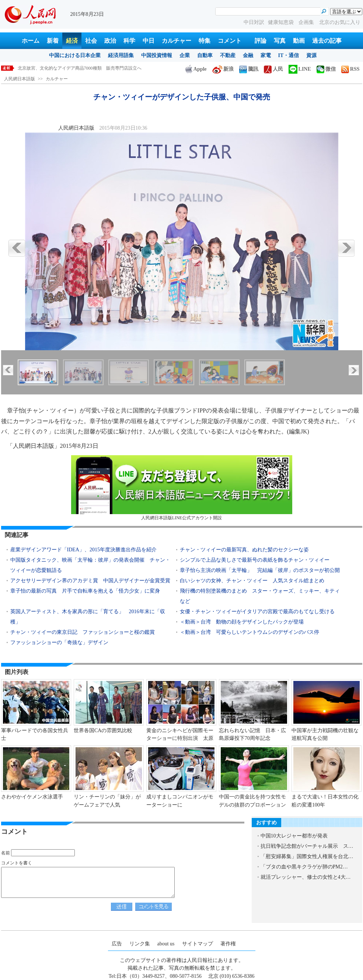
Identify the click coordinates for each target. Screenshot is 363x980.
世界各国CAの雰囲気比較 (103, 730)
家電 (266, 55)
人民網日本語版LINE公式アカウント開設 (182, 488)
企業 (185, 55)
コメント (230, 41)
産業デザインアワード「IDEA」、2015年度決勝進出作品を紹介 (83, 550)
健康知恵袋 (282, 22)
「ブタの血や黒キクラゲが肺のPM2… (304, 867)
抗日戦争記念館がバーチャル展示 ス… (307, 846)
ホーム (31, 41)
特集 (205, 41)
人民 (273, 69)
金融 (248, 55)
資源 (311, 55)
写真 (280, 41)
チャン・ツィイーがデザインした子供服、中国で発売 (71, 68)
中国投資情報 (157, 55)
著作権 (228, 944)
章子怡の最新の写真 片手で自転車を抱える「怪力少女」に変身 (85, 591)
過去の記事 (327, 41)
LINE (300, 69)
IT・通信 (289, 55)
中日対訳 (254, 22)
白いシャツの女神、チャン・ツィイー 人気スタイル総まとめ (252, 581)
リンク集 (140, 944)
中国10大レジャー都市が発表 (294, 836)
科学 (129, 41)
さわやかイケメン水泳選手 (32, 797)
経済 (72, 41)
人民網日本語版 (20, 79)
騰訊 (249, 69)
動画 (299, 41)
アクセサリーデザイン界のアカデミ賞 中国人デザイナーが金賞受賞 (90, 581)
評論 (261, 41)
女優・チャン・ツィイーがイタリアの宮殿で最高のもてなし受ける (257, 612)
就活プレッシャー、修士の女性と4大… (306, 877)
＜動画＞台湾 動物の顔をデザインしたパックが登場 (242, 622)
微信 (326, 69)
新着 (53, 41)
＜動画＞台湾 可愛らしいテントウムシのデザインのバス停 (249, 632)
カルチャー (177, 41)
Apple (196, 69)
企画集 (307, 22)
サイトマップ (198, 944)
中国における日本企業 (75, 55)
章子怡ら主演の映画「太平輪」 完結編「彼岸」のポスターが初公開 (262, 570)
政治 (110, 41)
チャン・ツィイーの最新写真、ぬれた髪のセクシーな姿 (244, 550)
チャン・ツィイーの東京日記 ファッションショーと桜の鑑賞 (83, 632)
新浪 (223, 69)
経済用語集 (121, 55)
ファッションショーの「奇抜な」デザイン (59, 642)
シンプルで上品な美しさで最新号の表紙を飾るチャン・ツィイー (255, 560)
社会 (91, 41)
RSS (350, 69)
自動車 (205, 55)
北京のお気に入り (340, 22)
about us (166, 944)
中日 (149, 41)
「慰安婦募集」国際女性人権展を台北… (307, 856)
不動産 (228, 55)
